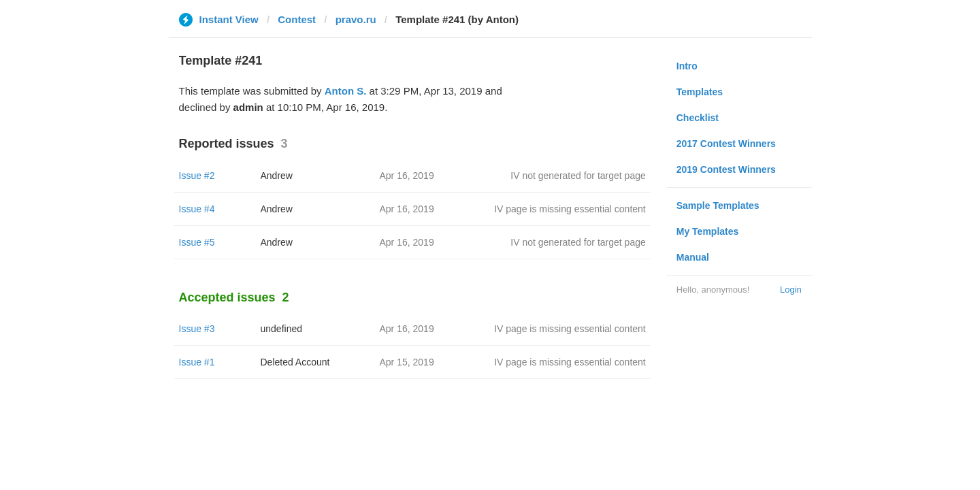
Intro (687, 66)
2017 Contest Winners (726, 144)
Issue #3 (197, 329)
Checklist (698, 118)
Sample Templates (718, 206)
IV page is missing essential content (570, 209)
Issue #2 (197, 176)
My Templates (708, 231)
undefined (282, 329)
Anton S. (346, 91)
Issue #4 (197, 209)
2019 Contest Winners (726, 169)
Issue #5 (197, 242)
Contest (297, 19)
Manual (693, 257)
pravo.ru (356, 19)
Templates (700, 92)
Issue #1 (197, 362)
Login (791, 290)
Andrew (277, 176)
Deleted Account (295, 362)
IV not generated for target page (578, 176)
